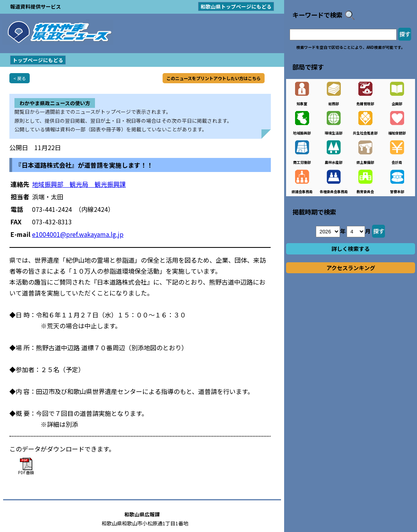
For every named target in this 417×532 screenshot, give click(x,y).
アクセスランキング (351, 268)
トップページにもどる (38, 60)
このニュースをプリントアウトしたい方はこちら (214, 78)
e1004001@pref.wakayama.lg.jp (78, 234)
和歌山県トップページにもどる (236, 6)
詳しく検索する (351, 249)
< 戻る (20, 78)
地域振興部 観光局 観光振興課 (79, 184)
